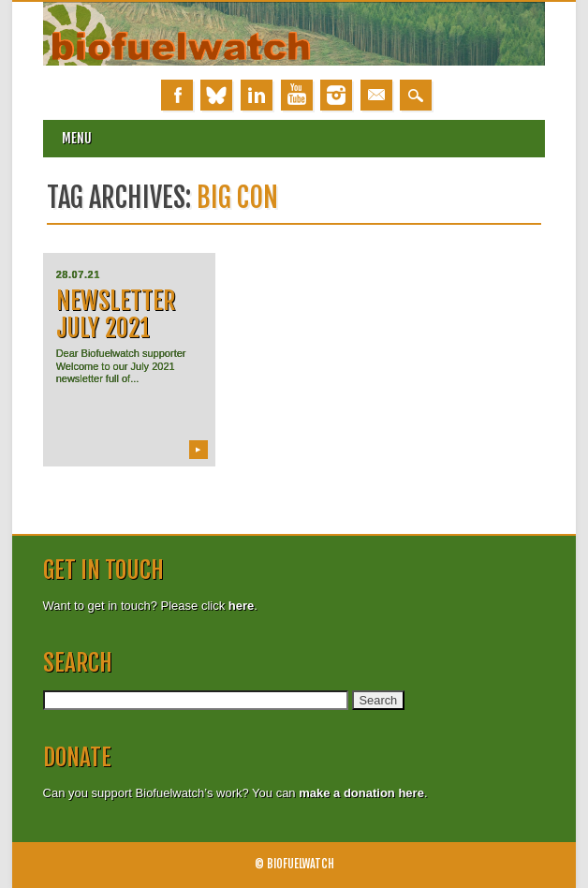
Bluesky (216, 95)
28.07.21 (78, 274)
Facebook (177, 95)
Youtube (297, 95)
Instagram (336, 95)
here (241, 606)
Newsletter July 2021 (116, 314)
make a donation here (361, 793)
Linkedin (257, 95)
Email (376, 95)
